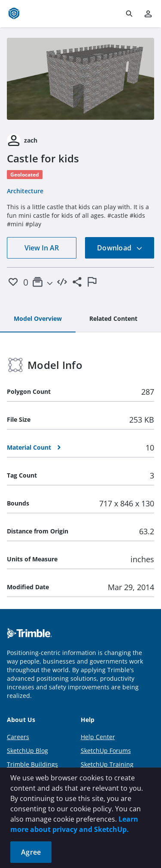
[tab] (38, 319)
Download (120, 248)
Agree (31, 852)
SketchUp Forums (106, 751)
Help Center (98, 737)
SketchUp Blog (27, 751)
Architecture (25, 191)
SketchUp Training (107, 764)
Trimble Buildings (32, 764)
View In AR (42, 248)
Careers (18, 737)
